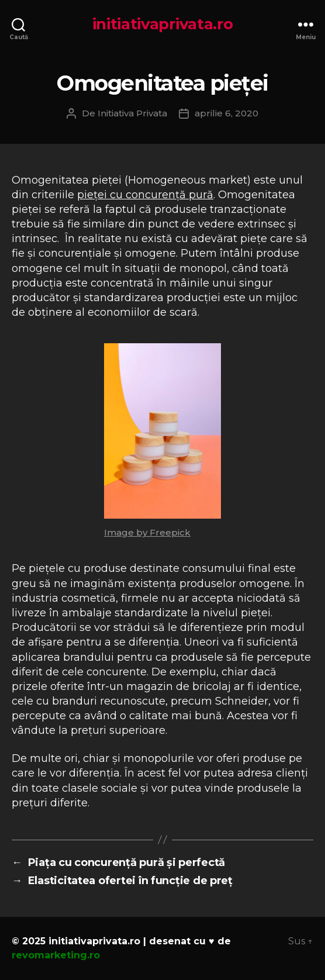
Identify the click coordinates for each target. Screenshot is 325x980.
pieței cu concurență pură (145, 195)
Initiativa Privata (132, 113)
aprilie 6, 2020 (227, 113)
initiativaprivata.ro (163, 24)
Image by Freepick (147, 532)
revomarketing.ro (56, 955)
